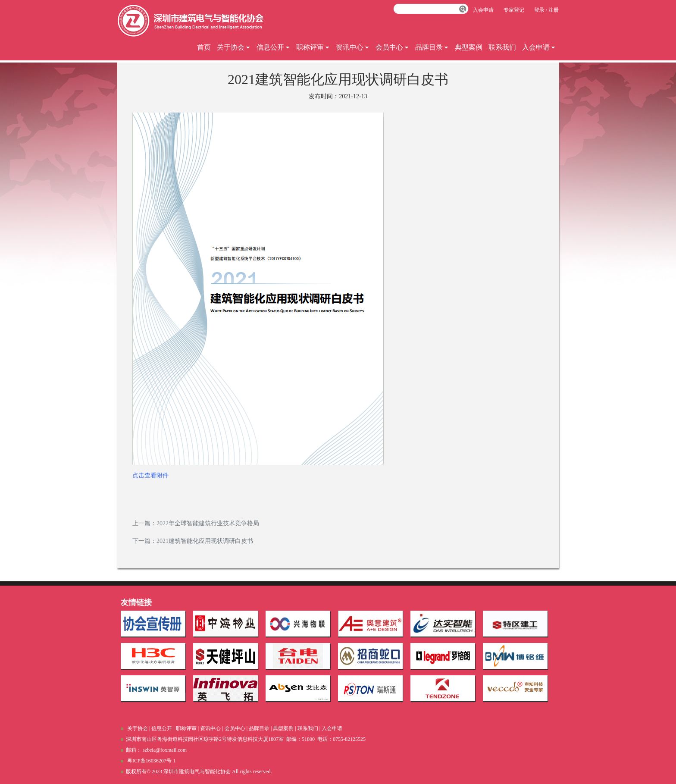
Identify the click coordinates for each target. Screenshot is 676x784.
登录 (539, 10)
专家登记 (514, 10)
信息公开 (273, 47)
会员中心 (392, 47)
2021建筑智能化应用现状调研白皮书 (205, 541)
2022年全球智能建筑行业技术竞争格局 (208, 523)
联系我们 (502, 47)
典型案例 (469, 47)
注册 (554, 10)
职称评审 (313, 47)
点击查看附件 (150, 475)
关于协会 (234, 47)
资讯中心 (353, 47)
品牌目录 (432, 47)
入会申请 (539, 47)
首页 (204, 47)
